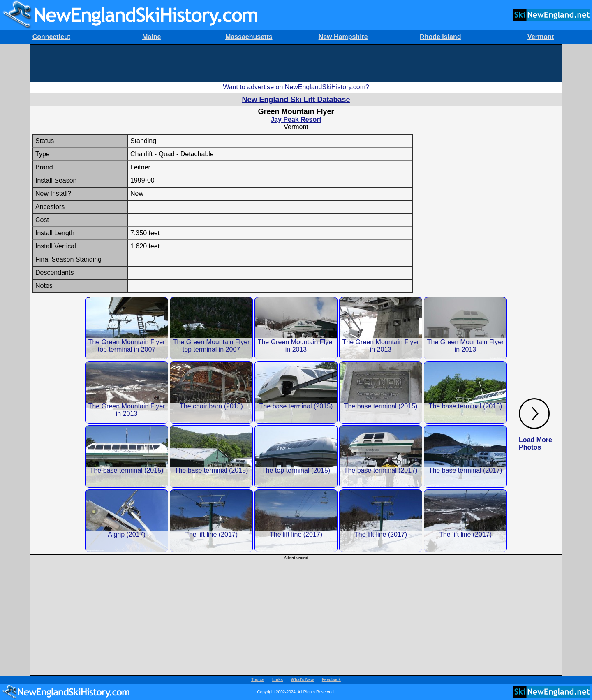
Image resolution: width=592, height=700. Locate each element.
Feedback (331, 680)
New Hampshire (343, 37)
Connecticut (51, 37)
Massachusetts (249, 37)
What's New (303, 680)
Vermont (541, 37)
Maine (151, 37)
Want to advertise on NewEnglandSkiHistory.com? (296, 87)
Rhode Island (440, 37)
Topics (258, 680)
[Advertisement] (296, 63)
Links (277, 680)
